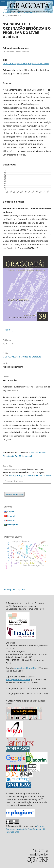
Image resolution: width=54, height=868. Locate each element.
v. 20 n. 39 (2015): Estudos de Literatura (20, 12)
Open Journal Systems (15, 590)
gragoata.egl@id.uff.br (25, 668)
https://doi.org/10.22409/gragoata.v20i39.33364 (26, 64)
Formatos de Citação (14, 481)
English (11, 512)
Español (11, 516)
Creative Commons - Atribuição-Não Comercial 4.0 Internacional (26, 829)
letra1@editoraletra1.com (18, 680)
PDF (9, 330)
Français (11, 520)
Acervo (14, 10)
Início (5, 10)
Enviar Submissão (14, 494)
